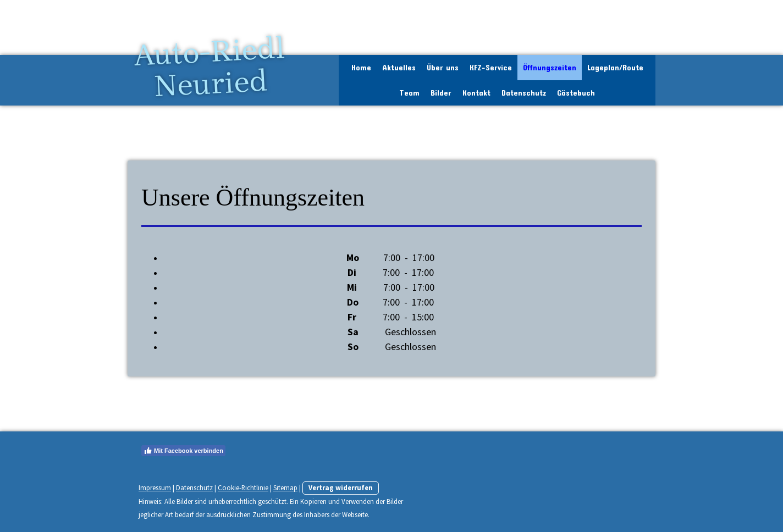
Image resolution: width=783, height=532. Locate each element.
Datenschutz (524, 93)
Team (409, 93)
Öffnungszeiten (550, 67)
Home (361, 67)
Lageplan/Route (615, 67)
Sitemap (285, 487)
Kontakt (476, 93)
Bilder (441, 93)
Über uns (443, 67)
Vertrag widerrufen (341, 487)
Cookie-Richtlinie (243, 487)
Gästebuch (576, 93)
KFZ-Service (491, 67)
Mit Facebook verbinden (183, 451)
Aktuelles (399, 67)
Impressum (155, 487)
